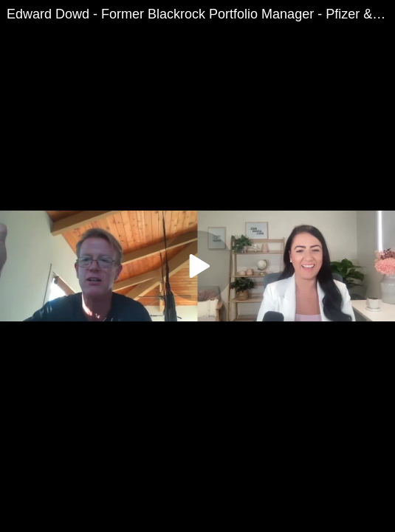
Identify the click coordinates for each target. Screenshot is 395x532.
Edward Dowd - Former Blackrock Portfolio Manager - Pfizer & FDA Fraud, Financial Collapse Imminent (201, 14)
